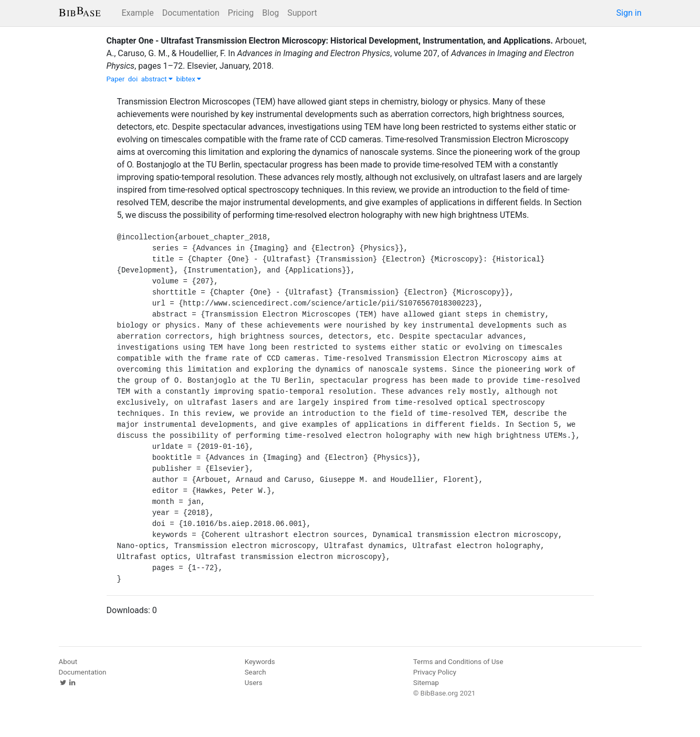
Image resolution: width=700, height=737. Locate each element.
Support (302, 13)
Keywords (260, 662)
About (68, 662)
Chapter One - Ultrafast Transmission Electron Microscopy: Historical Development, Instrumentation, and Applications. (330, 41)
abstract (157, 79)
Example (138, 13)
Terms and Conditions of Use (458, 662)
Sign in (629, 13)
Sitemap (426, 683)
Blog (270, 13)
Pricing (241, 13)
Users (254, 683)
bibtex (189, 79)
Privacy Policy (435, 672)
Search (255, 672)
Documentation (191, 13)
